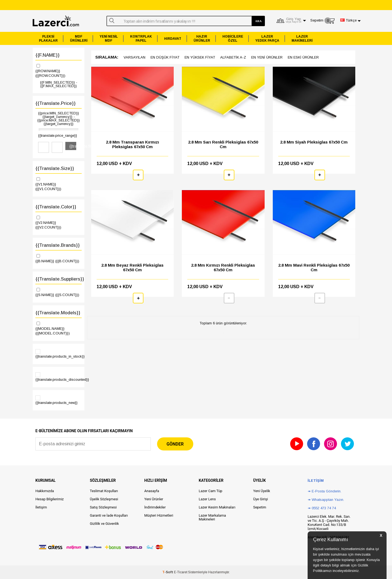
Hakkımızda (45, 491)
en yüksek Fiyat (200, 57)
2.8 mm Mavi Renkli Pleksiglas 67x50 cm (314, 267)
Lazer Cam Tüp (210, 491)
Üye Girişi (261, 499)
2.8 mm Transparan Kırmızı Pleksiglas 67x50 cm (132, 144)
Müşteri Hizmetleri (159, 515)
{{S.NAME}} (59, 292)
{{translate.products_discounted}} (59, 377)
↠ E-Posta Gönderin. (324, 491)
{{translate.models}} (58, 313)
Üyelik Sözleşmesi (104, 499)
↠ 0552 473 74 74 (322, 508)
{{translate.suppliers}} (59, 279)
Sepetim (260, 507)
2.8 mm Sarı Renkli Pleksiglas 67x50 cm (223, 144)
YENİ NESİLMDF (109, 39)
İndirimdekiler (155, 507)
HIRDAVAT (173, 39)
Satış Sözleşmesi (103, 507)
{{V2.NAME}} (59, 222)
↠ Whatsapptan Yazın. (326, 500)
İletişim (41, 507)
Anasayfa (152, 491)
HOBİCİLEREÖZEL (233, 39)
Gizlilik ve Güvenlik (104, 524)
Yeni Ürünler (154, 499)
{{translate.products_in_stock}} (59, 354)
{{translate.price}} (56, 103)
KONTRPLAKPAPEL (141, 39)
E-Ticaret (181, 572)
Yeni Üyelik (262, 491)
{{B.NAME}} (59, 258)
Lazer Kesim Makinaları (217, 507)
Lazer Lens (207, 499)
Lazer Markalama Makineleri (212, 517)
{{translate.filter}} (73, 146)
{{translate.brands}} (58, 245)
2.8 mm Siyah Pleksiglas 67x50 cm (314, 142)
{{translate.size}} (55, 168)
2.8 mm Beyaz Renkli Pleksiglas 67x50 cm (132, 267)
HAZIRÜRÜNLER (202, 39)
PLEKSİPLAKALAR (48, 39)
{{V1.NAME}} (59, 184)
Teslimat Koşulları (104, 491)
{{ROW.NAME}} (59, 70)
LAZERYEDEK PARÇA (267, 39)
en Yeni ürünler (267, 57)
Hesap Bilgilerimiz (50, 499)
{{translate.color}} (56, 207)
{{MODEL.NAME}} (59, 328)
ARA (258, 21)
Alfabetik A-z (233, 57)
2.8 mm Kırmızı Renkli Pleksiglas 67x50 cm (223, 267)
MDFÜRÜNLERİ (79, 39)
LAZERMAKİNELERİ (302, 39)
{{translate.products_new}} (56, 400)
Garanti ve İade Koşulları (109, 515)
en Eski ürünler (303, 57)
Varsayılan (134, 57)
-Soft (168, 572)
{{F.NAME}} (48, 55)
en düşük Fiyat (165, 57)
